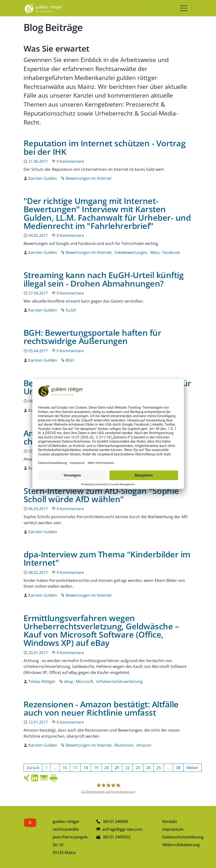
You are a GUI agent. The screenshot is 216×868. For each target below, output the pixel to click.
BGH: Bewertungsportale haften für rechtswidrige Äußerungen (92, 337)
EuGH (71, 310)
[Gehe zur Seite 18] (86, 768)
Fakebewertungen (131, 252)
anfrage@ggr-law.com (122, 829)
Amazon (144, 745)
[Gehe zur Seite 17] (75, 768)
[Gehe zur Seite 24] (148, 768)
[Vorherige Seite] (33, 768)
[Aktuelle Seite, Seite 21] (117, 768)
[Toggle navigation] (184, 8)
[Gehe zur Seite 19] (96, 768)
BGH (70, 360)
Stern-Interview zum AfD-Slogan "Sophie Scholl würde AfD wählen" (101, 495)
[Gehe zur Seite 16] (65, 768)
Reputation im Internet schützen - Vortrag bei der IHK (104, 147)
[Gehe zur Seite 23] (138, 768)
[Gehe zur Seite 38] (178, 768)
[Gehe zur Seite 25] (159, 768)
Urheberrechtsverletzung (119, 681)
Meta (155, 252)
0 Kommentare (70, 161)
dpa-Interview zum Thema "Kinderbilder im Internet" (107, 558)
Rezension (124, 745)
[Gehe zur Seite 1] (46, 768)
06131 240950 (112, 821)
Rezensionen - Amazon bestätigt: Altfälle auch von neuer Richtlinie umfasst (101, 708)
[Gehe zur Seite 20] (107, 768)
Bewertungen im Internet (89, 178)
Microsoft (84, 681)
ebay (68, 681)
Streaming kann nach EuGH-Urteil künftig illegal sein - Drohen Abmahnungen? (104, 279)
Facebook (171, 252)
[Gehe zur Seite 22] (127, 768)
